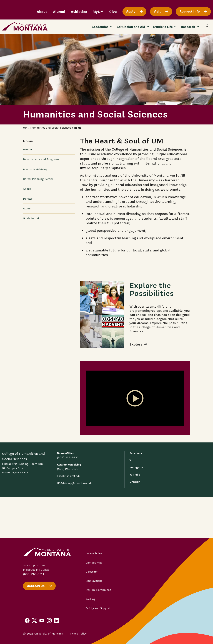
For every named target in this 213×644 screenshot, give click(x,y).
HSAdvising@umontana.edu (75, 483)
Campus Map (94, 563)
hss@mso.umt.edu (69, 476)
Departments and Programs (41, 159)
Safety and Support (98, 608)
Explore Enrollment (98, 590)
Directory (92, 572)
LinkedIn (135, 482)
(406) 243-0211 (34, 574)
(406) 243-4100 (68, 469)
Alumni (59, 12)
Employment (94, 581)
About (42, 12)
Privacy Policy (78, 634)
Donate (28, 199)
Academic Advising (35, 169)
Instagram (136, 467)
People (27, 150)
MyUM (98, 12)
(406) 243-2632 (68, 457)
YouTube (135, 475)
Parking (90, 599)
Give (113, 12)
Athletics (79, 12)
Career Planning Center (38, 179)
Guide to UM (31, 218)
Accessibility (94, 554)
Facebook (136, 453)
